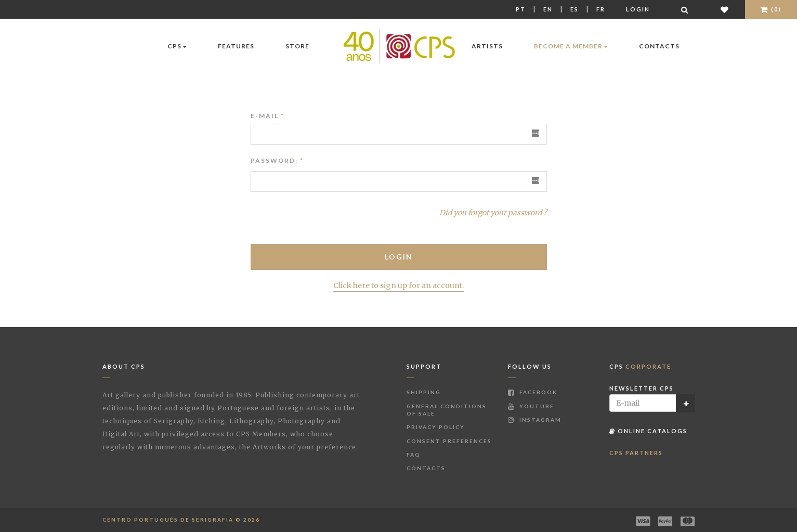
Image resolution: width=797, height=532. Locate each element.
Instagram (535, 420)
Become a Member (571, 46)
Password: (274, 160)
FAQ (414, 455)
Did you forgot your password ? (493, 213)
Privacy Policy (436, 427)
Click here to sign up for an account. (398, 286)
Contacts (659, 46)
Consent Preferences (449, 441)
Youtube (531, 406)
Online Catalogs (648, 431)
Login (638, 9)
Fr (601, 9)
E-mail (267, 116)
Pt (521, 9)
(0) (771, 9)
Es (574, 9)
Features (236, 46)
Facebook (533, 392)
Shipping (424, 392)
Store (297, 46)
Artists (487, 46)
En (548, 9)
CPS (177, 46)
